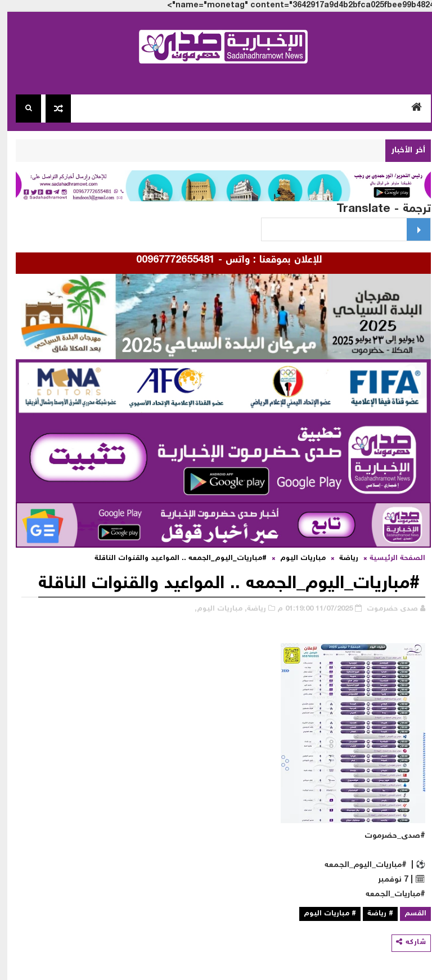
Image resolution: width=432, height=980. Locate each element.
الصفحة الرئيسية (390, 559)
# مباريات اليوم (323, 914)
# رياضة (373, 914)
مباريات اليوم (296, 559)
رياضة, (248, 609)
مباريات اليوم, (211, 609)
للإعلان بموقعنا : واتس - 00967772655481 (220, 260)
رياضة (341, 559)
